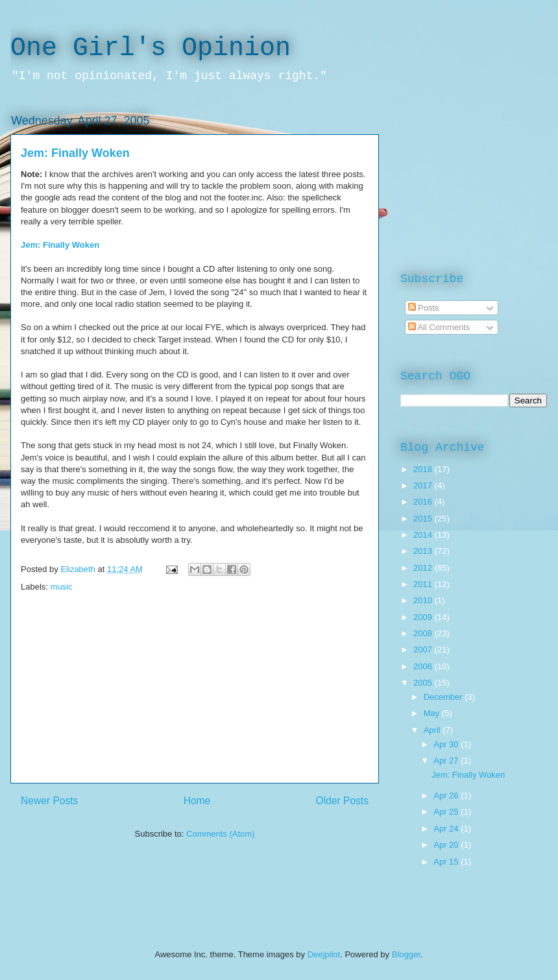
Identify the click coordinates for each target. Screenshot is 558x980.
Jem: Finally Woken (75, 153)
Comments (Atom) (220, 834)
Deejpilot (324, 954)
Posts (424, 308)
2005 (424, 683)
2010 (424, 600)
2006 (424, 666)
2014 (424, 535)
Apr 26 (447, 795)
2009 (424, 617)
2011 (424, 584)
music (62, 587)
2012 (424, 568)
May (433, 713)
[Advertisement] (195, 692)
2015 (424, 519)
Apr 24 (447, 829)
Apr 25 (447, 812)
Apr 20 (447, 845)
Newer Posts (49, 801)
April (433, 730)
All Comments (439, 327)
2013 (424, 551)
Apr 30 (447, 744)
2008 (424, 633)
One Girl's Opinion (151, 48)
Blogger (406, 954)
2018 (424, 469)
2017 (424, 485)
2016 (424, 502)
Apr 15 (447, 862)
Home (197, 801)
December (444, 697)
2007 (424, 650)
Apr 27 (447, 760)
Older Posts (342, 801)
